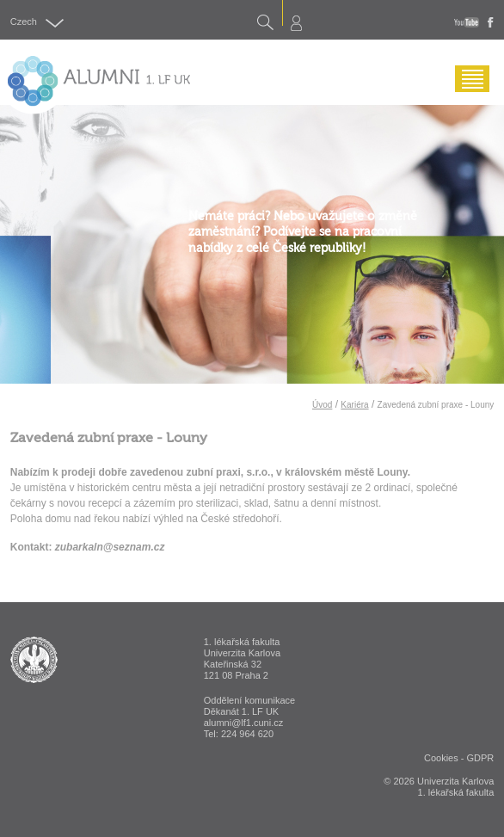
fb (491, 22)
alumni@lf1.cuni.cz (243, 723)
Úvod (322, 405)
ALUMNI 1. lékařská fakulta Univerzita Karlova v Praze (34, 660)
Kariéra (354, 405)
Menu (468, 91)
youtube (467, 22)
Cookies (441, 758)
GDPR (480, 758)
